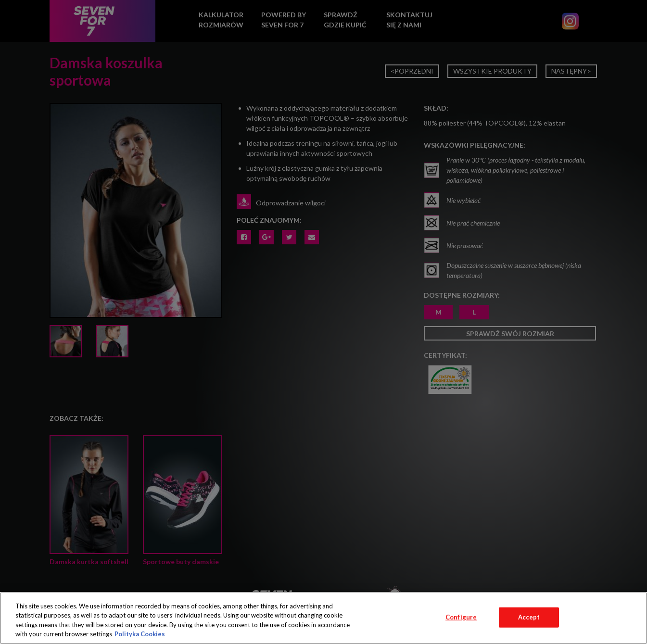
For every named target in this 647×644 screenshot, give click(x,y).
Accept (529, 617)
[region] (323, 618)
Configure (461, 617)
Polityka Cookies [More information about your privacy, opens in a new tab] (140, 634)
